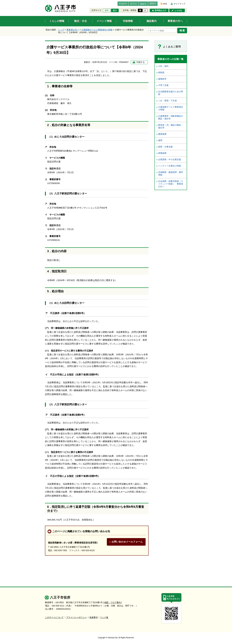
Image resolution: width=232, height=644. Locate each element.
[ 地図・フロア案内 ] (113, 602)
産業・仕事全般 (165, 147)
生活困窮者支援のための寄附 (171, 93)
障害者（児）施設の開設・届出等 (171, 126)
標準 (107, 11)
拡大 (115, 11)
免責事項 (94, 617)
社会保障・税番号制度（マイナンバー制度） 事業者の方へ (171, 184)
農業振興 (162, 134)
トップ (61, 30)
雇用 (160, 140)
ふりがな (178, 11)
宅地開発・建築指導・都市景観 (171, 174)
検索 (183, 30)
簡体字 (140, 4)
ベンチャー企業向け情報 (170, 166)
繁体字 (152, 4)
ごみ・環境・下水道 (167, 101)
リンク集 (104, 617)
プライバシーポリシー (76, 617)
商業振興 (162, 153)
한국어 (128, 4)
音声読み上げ (160, 11)
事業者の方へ (73, 30)
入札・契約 (163, 66)
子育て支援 (163, 85)
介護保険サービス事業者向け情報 (97, 30)
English (117, 4)
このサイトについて (54, 617)
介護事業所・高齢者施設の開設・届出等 (171, 117)
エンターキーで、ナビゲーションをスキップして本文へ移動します (45, 2)
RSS (165, 4)
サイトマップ (179, 4)
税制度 (161, 73)
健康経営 (162, 79)
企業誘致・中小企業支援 (170, 160)
